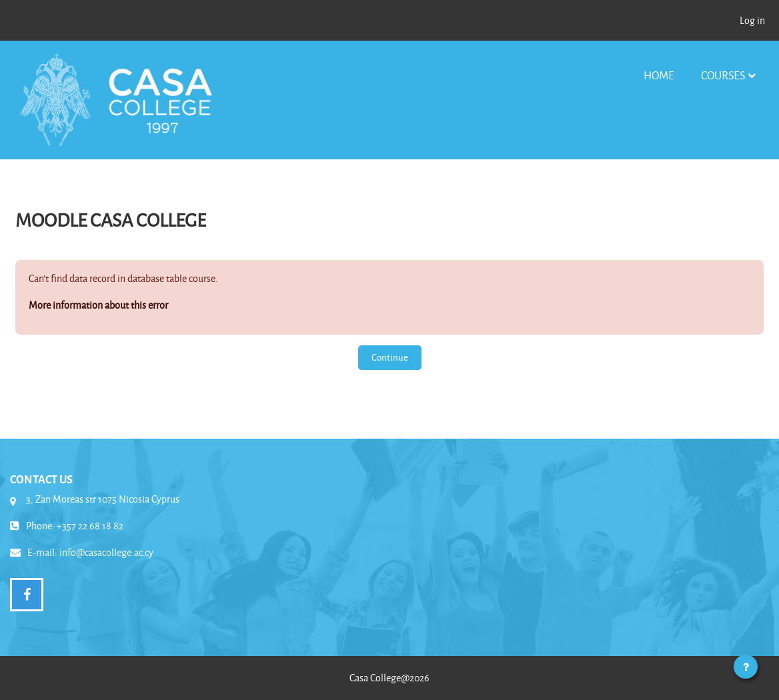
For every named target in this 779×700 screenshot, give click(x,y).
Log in (752, 20)
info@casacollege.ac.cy (106, 552)
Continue (390, 357)
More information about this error (98, 305)
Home (659, 75)
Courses (723, 75)
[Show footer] (746, 667)
